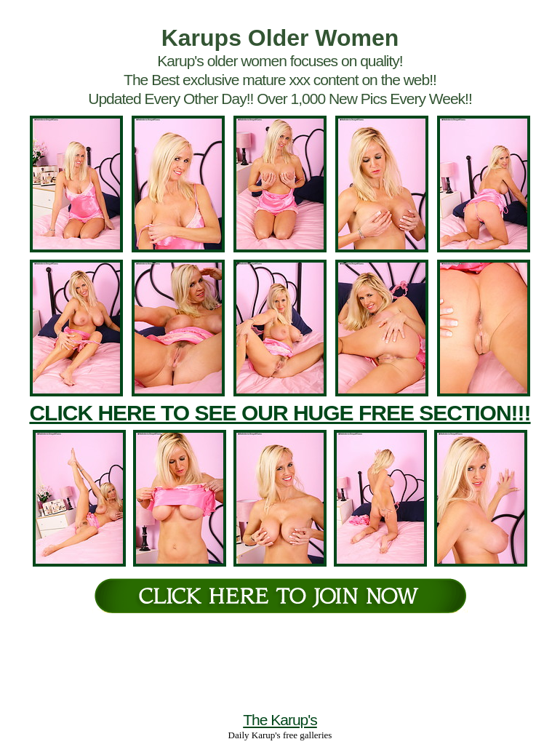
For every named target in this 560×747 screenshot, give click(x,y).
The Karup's (280, 720)
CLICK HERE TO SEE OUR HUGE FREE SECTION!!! (280, 413)
